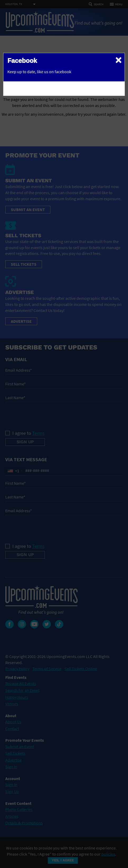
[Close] (118, 60)
